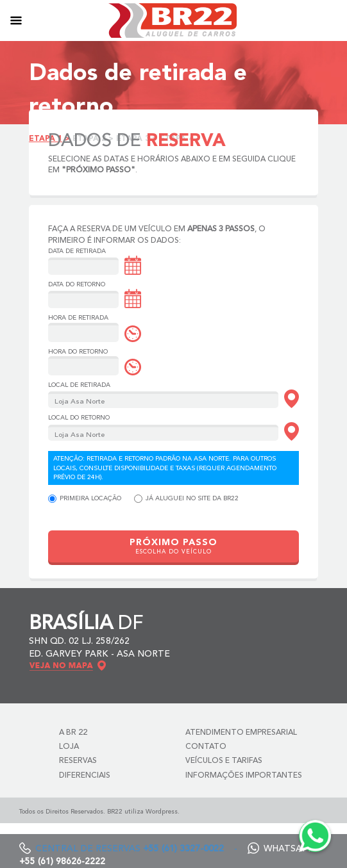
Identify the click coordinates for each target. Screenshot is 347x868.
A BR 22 (73, 733)
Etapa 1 (46, 139)
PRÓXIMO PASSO (173, 547)
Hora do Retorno (78, 352)
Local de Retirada (79, 385)
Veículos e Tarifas (224, 761)
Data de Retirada (77, 251)
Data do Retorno (77, 284)
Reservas (78, 761)
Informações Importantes (244, 776)
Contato (206, 747)
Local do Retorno (79, 418)
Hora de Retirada (78, 318)
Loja (69, 747)
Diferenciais (85, 776)
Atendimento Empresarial (241, 733)
